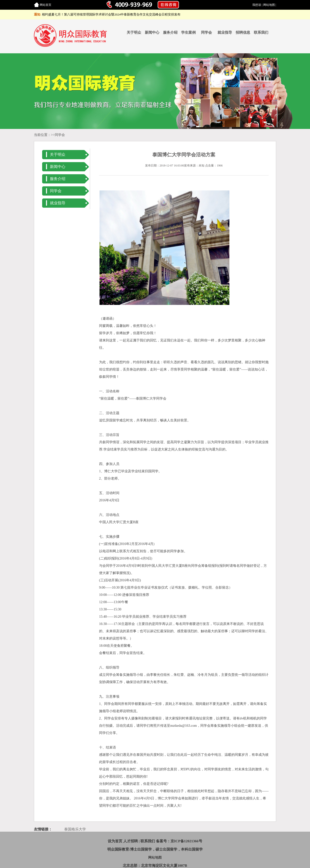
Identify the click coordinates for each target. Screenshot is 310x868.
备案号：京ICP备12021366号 (179, 841)
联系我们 (261, 32)
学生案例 (188, 32)
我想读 (257, 5)
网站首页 (46, 5)
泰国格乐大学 (75, 829)
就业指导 (225, 32)
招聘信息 (243, 32)
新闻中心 (152, 32)
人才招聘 (131, 841)
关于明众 (134, 32)
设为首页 (115, 841)
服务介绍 (170, 32)
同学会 (206, 32)
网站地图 (269, 5)
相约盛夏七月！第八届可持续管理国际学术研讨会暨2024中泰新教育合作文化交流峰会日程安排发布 (111, 14)
